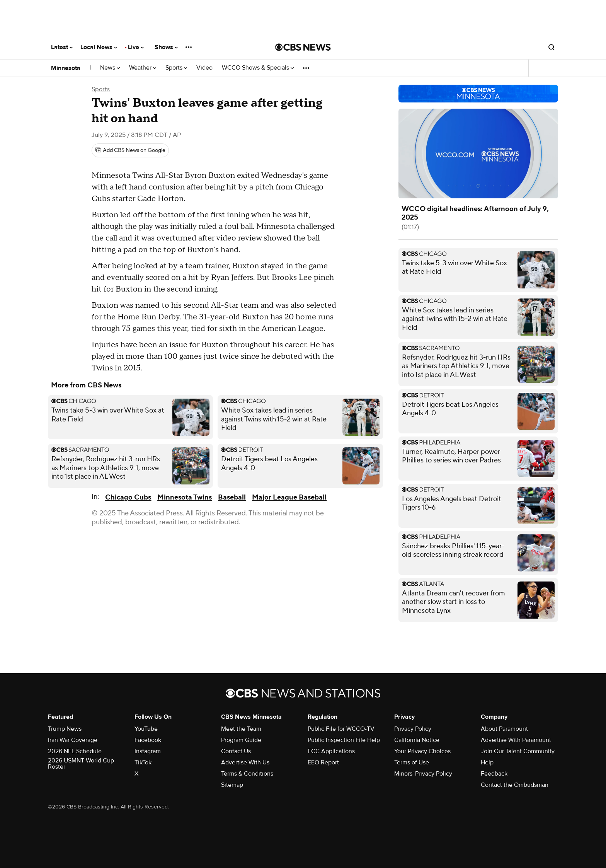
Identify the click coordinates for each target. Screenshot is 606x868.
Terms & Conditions (247, 774)
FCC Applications (331, 751)
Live (136, 47)
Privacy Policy (413, 729)
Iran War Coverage (73, 740)
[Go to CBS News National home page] (303, 47)
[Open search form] (552, 47)
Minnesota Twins (185, 497)
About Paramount (504, 729)
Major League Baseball (289, 497)
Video (204, 68)
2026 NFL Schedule (75, 751)
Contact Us (236, 751)
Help (487, 762)
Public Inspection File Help (344, 740)
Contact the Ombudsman (515, 785)
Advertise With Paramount (516, 740)
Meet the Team (241, 729)
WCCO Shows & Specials (258, 68)
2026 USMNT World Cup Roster (81, 764)
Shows (166, 47)
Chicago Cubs (128, 497)
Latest (62, 47)
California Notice (417, 740)
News (110, 68)
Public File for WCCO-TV (341, 729)
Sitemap (232, 785)
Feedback (494, 774)
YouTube (146, 729)
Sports (176, 68)
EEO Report (323, 762)
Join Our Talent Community (518, 751)
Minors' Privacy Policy (423, 774)
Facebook (148, 740)
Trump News (65, 729)
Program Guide (241, 740)
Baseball (232, 497)
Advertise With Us (245, 762)
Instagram (148, 751)
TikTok (143, 762)
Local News (99, 47)
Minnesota (66, 68)
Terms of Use (412, 762)
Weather (143, 68)
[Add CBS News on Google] (130, 150)
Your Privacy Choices (422, 751)
